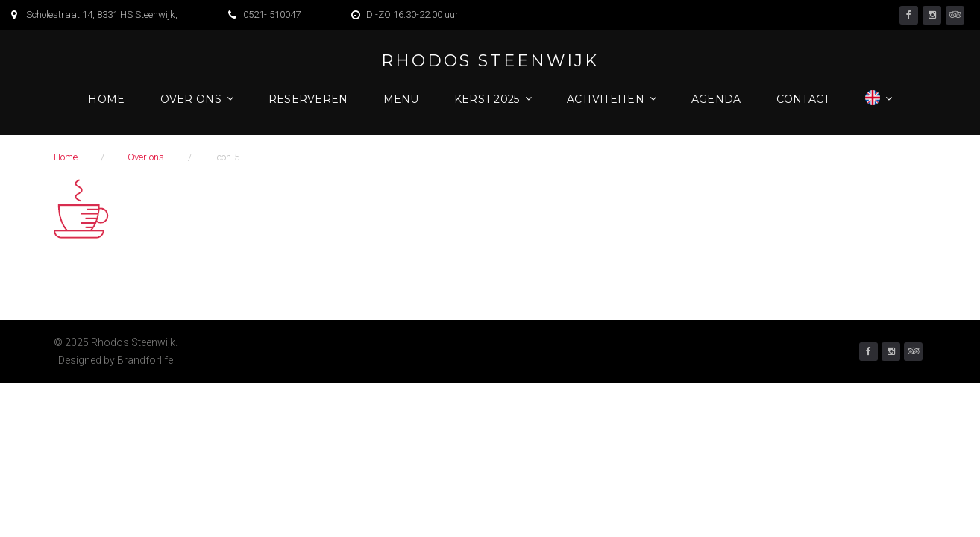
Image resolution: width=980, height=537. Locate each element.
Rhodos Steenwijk (490, 61)
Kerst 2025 (487, 99)
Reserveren (308, 99)
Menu (401, 99)
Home (106, 99)
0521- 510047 (272, 15)
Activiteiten (606, 99)
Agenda (716, 99)
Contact (803, 99)
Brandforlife (145, 360)
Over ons (191, 99)
